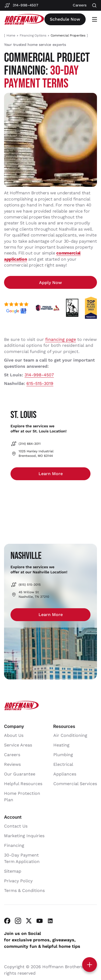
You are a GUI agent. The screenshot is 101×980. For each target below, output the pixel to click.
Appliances (65, 774)
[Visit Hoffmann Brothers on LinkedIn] (50, 921)
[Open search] (94, 6)
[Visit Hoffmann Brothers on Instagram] (18, 921)
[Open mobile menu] (95, 19)
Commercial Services (75, 784)
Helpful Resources (23, 784)
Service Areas (18, 745)
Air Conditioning (70, 735)
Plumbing (63, 755)
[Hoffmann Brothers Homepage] (24, 19)
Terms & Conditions (24, 890)
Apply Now (50, 283)
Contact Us (16, 826)
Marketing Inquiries (24, 836)
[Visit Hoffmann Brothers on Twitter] (29, 921)
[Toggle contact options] (90, 965)
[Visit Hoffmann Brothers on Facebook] (7, 921)
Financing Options (33, 35)
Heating (61, 745)
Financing (14, 845)
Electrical (63, 764)
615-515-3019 (40, 383)
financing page (61, 339)
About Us (14, 735)
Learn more (51, 474)
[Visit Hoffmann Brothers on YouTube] (40, 921)
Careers (12, 755)
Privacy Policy (18, 881)
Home (11, 35)
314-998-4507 (39, 375)
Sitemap (13, 871)
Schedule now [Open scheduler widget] (65, 19)
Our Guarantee (20, 774)
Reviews (12, 764)
